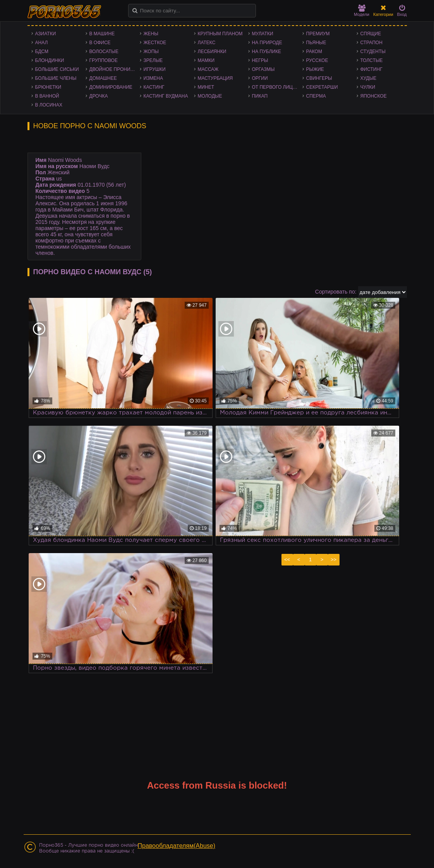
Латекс (207, 43)
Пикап (260, 96)
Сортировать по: (336, 292)
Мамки (206, 60)
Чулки (368, 87)
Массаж (208, 69)
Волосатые (104, 52)
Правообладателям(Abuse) (177, 846)
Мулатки (263, 34)
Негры (260, 60)
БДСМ (42, 52)
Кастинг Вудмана (166, 96)
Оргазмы (263, 69)
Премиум (318, 34)
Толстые (372, 60)
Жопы (151, 52)
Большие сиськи (57, 69)
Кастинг (154, 87)
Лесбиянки (212, 52)
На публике (267, 52)
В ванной (47, 96)
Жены (151, 34)
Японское (374, 96)
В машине (102, 34)
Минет (206, 87)
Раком (314, 52)
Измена (154, 78)
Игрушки (155, 69)
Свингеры (319, 78)
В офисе (100, 43)
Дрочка (99, 96)
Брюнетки (48, 87)
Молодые (210, 96)
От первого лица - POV (277, 87)
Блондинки (50, 60)
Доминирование (111, 87)
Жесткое (155, 43)
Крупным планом (220, 34)
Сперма (316, 96)
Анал (42, 43)
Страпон (371, 43)
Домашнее (103, 78)
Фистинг (371, 69)
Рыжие (315, 69)
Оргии (260, 78)
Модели (362, 11)
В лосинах (49, 105)
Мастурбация (215, 78)
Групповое (104, 60)
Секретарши (322, 87)
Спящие (371, 34)
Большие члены (56, 78)
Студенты (373, 52)
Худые (369, 78)
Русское (317, 60)
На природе (267, 43)
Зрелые (153, 60)
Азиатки (46, 34)
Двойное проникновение (115, 69)
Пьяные (316, 43)
